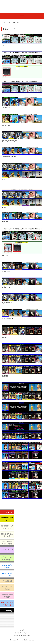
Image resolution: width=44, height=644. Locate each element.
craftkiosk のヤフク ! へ (7, 519)
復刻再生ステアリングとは (7, 527)
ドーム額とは (7, 581)
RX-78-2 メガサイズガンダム (7, 574)
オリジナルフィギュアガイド (7, 558)
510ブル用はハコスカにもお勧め (7, 543)
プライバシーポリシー (22, 633)
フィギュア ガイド (7, 550)
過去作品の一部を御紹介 (7, 596)
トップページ (7, 512)
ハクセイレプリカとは (7, 588)
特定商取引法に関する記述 (22, 635)
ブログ (22, 630)
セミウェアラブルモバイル (7, 604)
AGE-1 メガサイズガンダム (7, 566)
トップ (6, 22)
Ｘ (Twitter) (7, 611)
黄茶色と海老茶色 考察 (7, 535)
